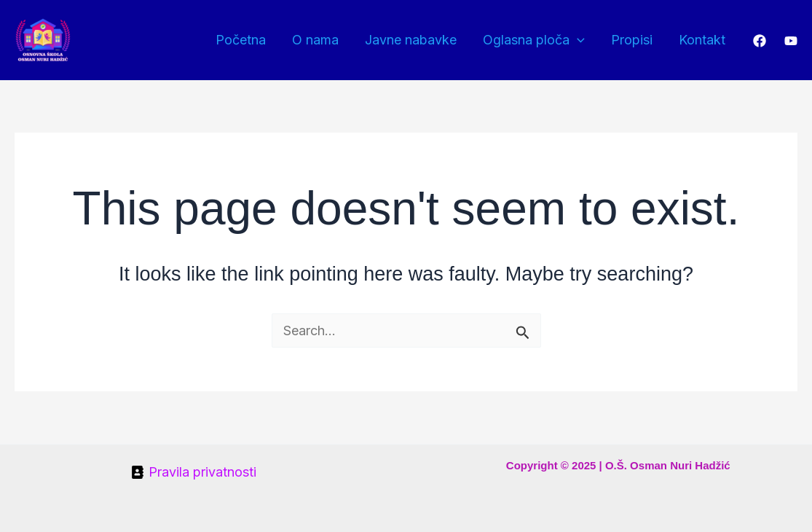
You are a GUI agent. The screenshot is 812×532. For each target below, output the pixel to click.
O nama (315, 40)
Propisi (632, 40)
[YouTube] (791, 41)
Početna (241, 40)
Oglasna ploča (534, 40)
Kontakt (702, 40)
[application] (577, 40)
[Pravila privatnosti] (194, 472)
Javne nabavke (411, 40)
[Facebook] (760, 41)
